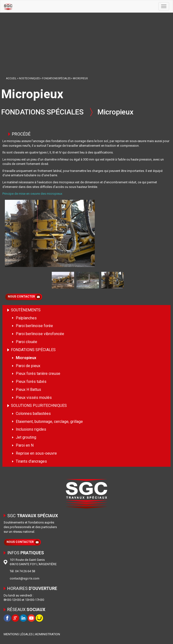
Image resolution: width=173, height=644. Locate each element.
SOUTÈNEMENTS (26, 310)
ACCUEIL (11, 78)
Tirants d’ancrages (31, 461)
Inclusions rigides (31, 429)
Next (128, 280)
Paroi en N (25, 445)
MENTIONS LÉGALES (18, 634)
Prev (47, 280)
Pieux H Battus (28, 390)
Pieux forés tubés (31, 382)
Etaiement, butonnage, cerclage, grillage (49, 422)
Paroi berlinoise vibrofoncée (40, 334)
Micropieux (26, 358)
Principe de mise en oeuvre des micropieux (32, 194)
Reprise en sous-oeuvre (36, 453)
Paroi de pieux (28, 366)
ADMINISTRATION (48, 634)
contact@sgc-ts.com (25, 578)
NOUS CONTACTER (21, 297)
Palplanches (26, 318)
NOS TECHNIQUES (29, 78)
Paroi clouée (26, 342)
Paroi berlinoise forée (34, 326)
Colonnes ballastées (33, 414)
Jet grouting (26, 437)
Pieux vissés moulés (34, 398)
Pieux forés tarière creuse (38, 374)
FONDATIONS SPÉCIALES (56, 78)
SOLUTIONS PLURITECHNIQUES (39, 406)
